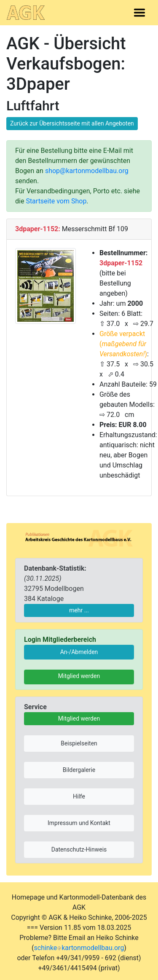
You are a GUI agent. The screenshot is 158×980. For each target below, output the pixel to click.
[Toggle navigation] (139, 13)
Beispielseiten (79, 743)
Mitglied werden (79, 676)
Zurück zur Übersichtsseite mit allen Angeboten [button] (72, 123)
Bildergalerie (79, 770)
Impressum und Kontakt (79, 823)
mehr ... (79, 610)
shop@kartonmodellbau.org (87, 171)
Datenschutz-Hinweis (79, 849)
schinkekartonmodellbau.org (79, 948)
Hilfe (79, 796)
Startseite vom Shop (56, 201)
